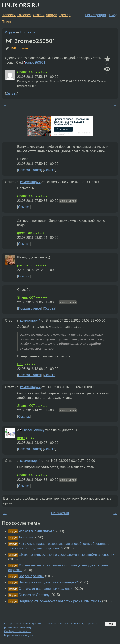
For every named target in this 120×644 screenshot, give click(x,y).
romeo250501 (35, 63)
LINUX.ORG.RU (20, 5)
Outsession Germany (34, 595)
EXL (20, 364)
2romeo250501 (35, 41)
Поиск (7, 22)
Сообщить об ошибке (18, 631)
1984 (14, 48)
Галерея (24, 15)
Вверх (110, 624)
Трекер (65, 15)
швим (24, 48)
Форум (52, 15)
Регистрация (96, 15)
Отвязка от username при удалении (45, 589)
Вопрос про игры (31, 576)
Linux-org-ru (29, 32)
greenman (25, 233)
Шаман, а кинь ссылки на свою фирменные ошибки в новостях (66, 555)
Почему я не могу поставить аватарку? (48, 582)
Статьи (39, 15)
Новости (9, 15)
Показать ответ (29, 170)
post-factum (26, 265)
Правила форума (31, 624)
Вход (113, 15)
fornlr (21, 438)
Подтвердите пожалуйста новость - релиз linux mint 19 (60, 601)
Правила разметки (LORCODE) (64, 624)
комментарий (30, 182)
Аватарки (26, 537)
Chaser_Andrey (33, 430)
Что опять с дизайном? (36, 531)
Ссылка (12, 94)
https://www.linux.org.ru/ (19, 635)
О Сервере (11, 624)
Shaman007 (26, 72)
